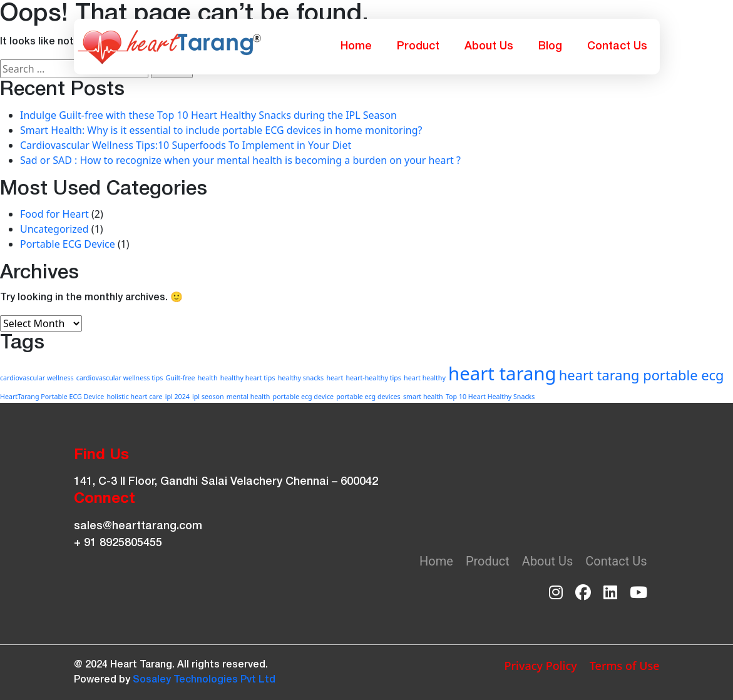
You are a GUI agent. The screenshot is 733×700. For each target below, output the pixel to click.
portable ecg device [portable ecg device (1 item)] (303, 397)
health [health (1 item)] (208, 378)
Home (356, 46)
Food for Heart (54, 214)
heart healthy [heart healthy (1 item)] (425, 378)
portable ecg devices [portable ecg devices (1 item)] (368, 397)
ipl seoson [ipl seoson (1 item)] (208, 397)
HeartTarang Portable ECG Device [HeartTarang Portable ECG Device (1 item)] (52, 397)
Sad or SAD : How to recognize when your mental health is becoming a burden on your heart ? (240, 160)
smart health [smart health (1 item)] (423, 397)
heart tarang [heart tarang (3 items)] (502, 373)
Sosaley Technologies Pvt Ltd (204, 680)
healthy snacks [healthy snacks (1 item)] (301, 378)
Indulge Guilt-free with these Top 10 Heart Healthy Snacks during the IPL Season (208, 115)
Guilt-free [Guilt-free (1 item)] (181, 378)
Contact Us (617, 46)
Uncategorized (54, 229)
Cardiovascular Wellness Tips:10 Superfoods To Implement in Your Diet (186, 145)
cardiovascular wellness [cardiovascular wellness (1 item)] (37, 378)
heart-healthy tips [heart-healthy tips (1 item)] (373, 378)
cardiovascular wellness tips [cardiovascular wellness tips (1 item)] (120, 378)
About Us (489, 46)
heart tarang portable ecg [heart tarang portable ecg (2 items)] (642, 375)
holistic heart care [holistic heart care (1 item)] (134, 397)
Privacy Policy (540, 666)
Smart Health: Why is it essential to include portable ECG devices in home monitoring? (221, 130)
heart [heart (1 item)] (335, 378)
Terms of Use (625, 666)
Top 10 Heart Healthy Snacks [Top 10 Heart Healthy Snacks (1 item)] (490, 397)
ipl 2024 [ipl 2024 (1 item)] (177, 397)
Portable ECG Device (68, 244)
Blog (550, 46)
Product (418, 46)
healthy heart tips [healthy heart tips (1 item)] (248, 378)
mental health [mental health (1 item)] (249, 397)
